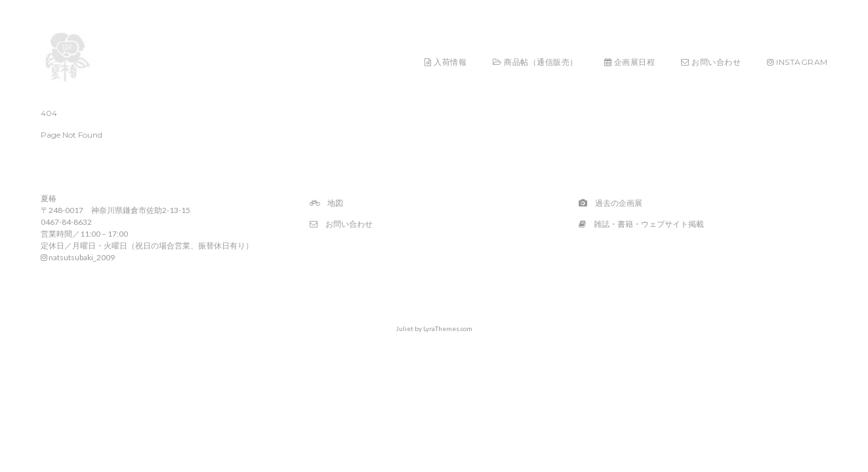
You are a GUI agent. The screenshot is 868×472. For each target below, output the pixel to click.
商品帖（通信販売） (535, 62)
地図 (326, 203)
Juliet (404, 328)
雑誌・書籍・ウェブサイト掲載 (641, 224)
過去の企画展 (610, 203)
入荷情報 (445, 62)
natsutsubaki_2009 (78, 257)
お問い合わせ (711, 62)
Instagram (797, 62)
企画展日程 (630, 62)
